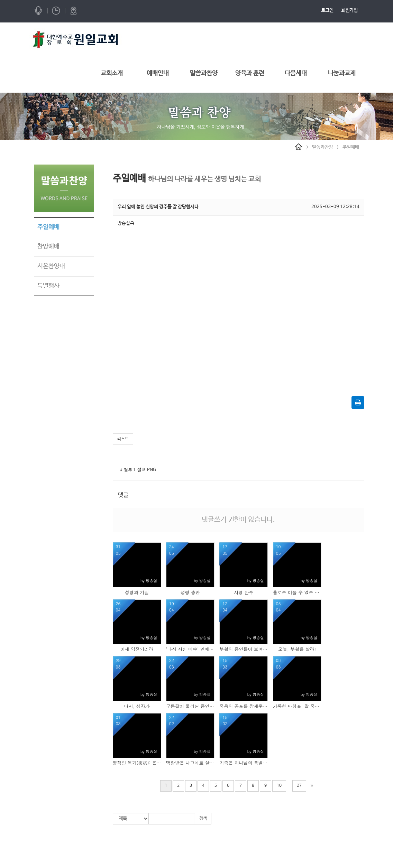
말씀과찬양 (204, 73)
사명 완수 (244, 592)
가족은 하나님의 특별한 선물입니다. (244, 763)
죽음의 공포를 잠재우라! (244, 706)
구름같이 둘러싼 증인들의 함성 (190, 706)
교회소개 (112, 73)
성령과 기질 (137, 592)
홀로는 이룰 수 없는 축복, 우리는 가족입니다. (297, 592)
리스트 (123, 439)
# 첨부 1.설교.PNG (138, 470)
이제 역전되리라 (137, 649)
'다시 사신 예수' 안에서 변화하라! (190, 649)
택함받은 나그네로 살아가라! (190, 763)
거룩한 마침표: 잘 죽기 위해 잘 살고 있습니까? (297, 706)
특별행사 (48, 286)
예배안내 (158, 73)
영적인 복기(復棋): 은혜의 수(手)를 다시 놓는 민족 (137, 763)
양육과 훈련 (250, 73)
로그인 (327, 10)
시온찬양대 (51, 266)
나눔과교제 (342, 73)
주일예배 (351, 147)
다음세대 (296, 73)
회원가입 (349, 10)
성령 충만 (190, 592)
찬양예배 (48, 246)
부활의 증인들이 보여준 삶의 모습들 (244, 649)
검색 (203, 819)
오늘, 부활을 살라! (297, 649)
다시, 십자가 (137, 706)
